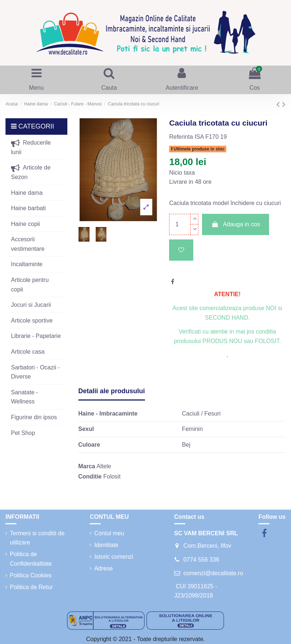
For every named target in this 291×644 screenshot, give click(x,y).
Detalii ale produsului (112, 391)
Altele (104, 466)
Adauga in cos (236, 224)
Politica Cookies (31, 575)
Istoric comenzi (114, 557)
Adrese (103, 568)
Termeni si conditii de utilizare (37, 538)
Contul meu (109, 533)
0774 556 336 (201, 560)
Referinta (181, 137)
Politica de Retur (31, 587)
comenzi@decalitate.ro (213, 573)
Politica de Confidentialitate (31, 559)
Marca (87, 466)
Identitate (106, 545)
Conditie (90, 477)
